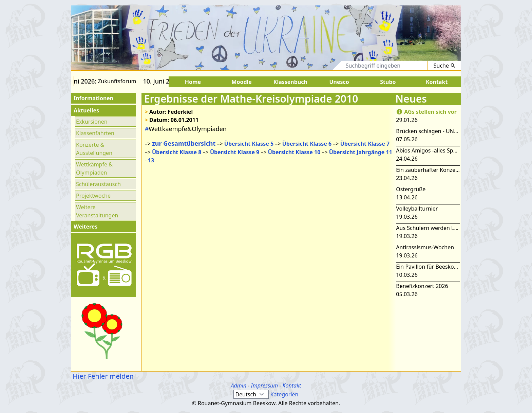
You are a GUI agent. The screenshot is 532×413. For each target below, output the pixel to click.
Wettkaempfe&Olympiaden (186, 129)
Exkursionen (92, 122)
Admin (239, 385)
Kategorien (284, 394)
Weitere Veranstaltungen (97, 211)
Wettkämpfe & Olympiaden (94, 168)
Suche (445, 66)
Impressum (265, 385)
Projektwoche (93, 196)
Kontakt (292, 385)
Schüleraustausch (98, 184)
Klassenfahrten (95, 133)
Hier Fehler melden (102, 376)
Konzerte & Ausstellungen (94, 149)
